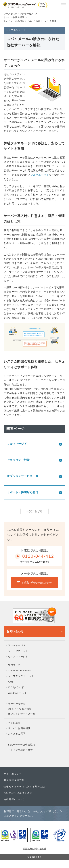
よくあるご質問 (17, 734)
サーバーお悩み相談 (19, 728)
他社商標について (14, 799)
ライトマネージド (18, 651)
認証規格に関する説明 (34, 849)
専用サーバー (16, 665)
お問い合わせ (15, 631)
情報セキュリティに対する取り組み (25, 787)
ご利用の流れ (16, 723)
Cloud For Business (19, 671)
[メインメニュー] (64, 4)
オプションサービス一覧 (22, 714)
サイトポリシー (13, 774)
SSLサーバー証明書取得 (22, 745)
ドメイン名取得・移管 (20, 750)
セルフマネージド (18, 657)
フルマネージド (40, 175)
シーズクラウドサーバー (22, 676)
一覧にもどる (34, 511)
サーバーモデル (17, 704)
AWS (11, 682)
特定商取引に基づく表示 (18, 793)
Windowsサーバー (18, 693)
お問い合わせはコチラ (34, 583)
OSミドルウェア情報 (20, 709)
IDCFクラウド (16, 687)
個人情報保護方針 (14, 780)
